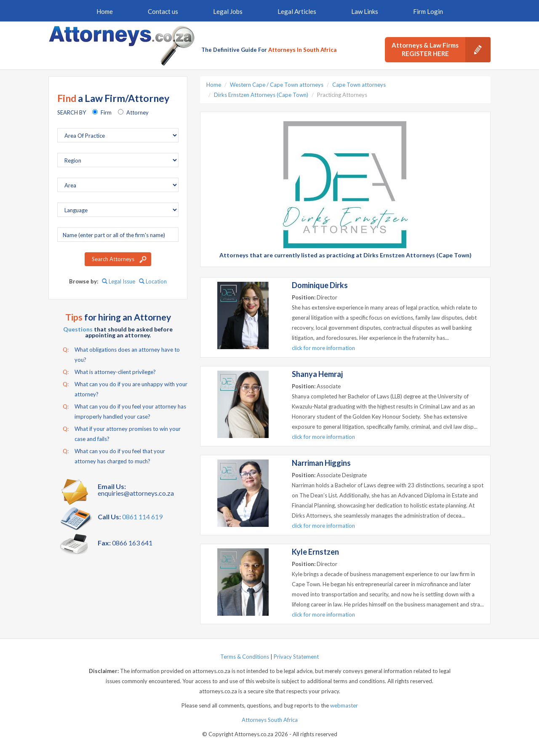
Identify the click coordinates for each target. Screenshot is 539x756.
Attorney (137, 112)
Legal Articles (297, 11)
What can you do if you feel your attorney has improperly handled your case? (124, 411)
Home (105, 11)
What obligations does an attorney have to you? (121, 354)
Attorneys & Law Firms (441, 50)
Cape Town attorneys (359, 85)
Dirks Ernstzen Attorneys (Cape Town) (261, 95)
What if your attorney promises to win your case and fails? (122, 433)
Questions (78, 329)
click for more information (323, 348)
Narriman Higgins (321, 463)
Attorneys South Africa (270, 720)
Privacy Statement (296, 657)
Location (153, 281)
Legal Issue (119, 281)
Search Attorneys (113, 259)
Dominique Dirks (320, 285)
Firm (106, 112)
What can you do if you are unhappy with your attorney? (125, 388)
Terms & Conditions (245, 657)
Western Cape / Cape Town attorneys (277, 85)
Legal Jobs (228, 11)
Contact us (163, 11)
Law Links (365, 11)
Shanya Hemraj (317, 374)
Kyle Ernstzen (315, 552)
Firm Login (428, 11)
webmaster (344, 705)
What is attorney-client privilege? (109, 372)
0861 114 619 (142, 517)
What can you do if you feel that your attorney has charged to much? (114, 455)
